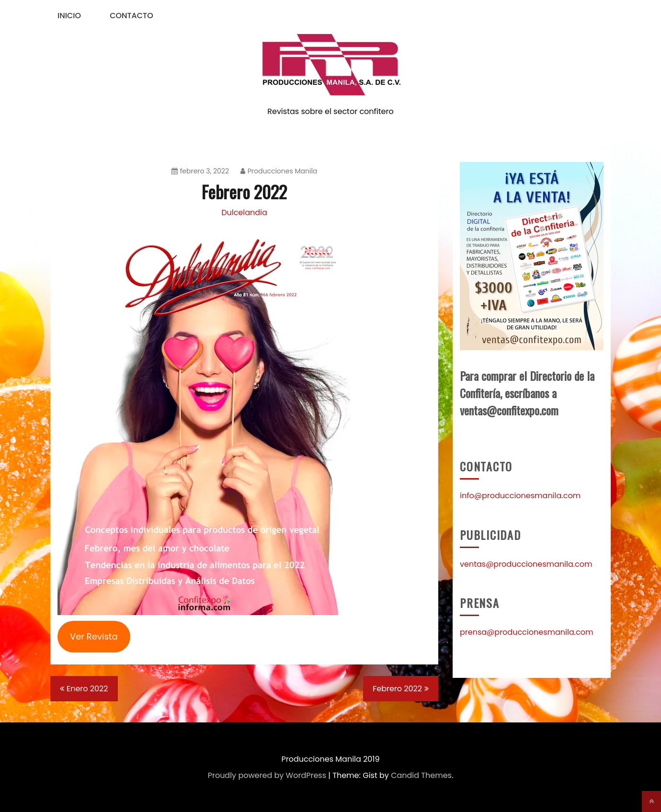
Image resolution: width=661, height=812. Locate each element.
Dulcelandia (244, 212)
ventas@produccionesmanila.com (526, 564)
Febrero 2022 (397, 689)
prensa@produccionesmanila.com (527, 632)
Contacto (131, 16)
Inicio (69, 16)
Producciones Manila (279, 171)
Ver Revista (94, 636)
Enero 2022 (87, 689)
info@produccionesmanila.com (520, 496)
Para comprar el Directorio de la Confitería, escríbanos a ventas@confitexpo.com (527, 393)
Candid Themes (421, 775)
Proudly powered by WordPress (267, 775)
